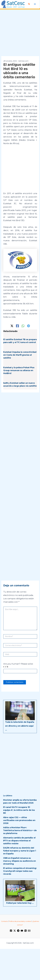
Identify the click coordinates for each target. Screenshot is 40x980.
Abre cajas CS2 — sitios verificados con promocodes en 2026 (19, 820)
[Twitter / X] (12, 326)
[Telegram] (29, 326)
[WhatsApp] (23, 326)
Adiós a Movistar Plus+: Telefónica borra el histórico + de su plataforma (20, 830)
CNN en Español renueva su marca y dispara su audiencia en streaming (20, 861)
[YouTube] (22, 931)
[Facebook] (17, 326)
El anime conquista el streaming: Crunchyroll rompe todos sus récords (20, 871)
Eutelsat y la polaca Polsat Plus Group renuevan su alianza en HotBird (19, 370)
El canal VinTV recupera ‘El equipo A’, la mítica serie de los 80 (19, 810)
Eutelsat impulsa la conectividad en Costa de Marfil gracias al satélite (20, 355)
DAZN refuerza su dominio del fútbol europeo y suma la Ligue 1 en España (20, 851)
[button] (29, 4)
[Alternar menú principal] (35, 4)
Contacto (5, 921)
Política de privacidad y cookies (20, 921)
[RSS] (25, 931)
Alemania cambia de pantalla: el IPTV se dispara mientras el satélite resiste (19, 841)
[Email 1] (29, 931)
